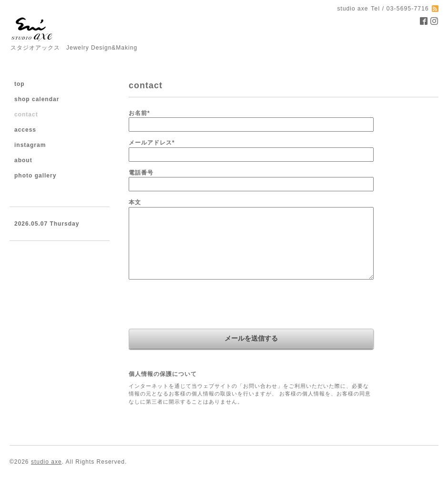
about (23, 160)
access (25, 130)
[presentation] (201, 305)
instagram (30, 145)
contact (26, 114)
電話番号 (141, 173)
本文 (135, 202)
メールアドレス (152, 143)
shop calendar (37, 99)
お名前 (139, 113)
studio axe (46, 462)
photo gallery (35, 176)
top (20, 84)
